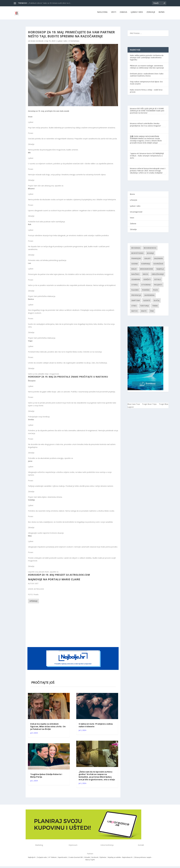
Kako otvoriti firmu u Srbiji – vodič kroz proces (146, 92)
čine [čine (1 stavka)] (152, 313)
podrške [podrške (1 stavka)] (146, 292)
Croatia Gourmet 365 (76, 859)
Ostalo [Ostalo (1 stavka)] (157, 281)
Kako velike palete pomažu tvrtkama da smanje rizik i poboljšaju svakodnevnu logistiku (147, 59)
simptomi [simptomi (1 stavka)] (136, 302)
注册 (132, 138)
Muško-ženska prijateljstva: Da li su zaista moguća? (145, 126)
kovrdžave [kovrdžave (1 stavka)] (158, 265)
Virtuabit (87, 859)
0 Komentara (74, 43)
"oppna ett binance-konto (141, 155)
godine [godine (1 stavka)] (135, 265)
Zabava (123, 14)
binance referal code (139, 125)
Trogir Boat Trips (149, 406)
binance (133, 110)
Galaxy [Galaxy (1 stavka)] (147, 260)
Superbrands (62, 859)
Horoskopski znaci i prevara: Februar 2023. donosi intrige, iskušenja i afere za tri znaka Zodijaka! (148, 172)
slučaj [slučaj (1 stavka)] (157, 302)
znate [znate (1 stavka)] (144, 313)
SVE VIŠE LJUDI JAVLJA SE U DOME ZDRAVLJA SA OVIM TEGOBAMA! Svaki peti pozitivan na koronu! (147, 112)
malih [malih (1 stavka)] (134, 271)
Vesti (114, 14)
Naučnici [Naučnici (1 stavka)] (135, 276)
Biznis (162, 14)
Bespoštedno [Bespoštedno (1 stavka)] (137, 255)
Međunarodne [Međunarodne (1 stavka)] (147, 271)
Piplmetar (103, 859)
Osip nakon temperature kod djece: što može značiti (146, 84)
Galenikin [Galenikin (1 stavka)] (158, 260)
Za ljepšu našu (42, 859)
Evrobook (95, 859)
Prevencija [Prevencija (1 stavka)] (136, 297)
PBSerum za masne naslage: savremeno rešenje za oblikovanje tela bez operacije (147, 68)
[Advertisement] (73, 626)
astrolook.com (80, 576)
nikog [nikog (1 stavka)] (145, 276)
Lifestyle (134, 202)
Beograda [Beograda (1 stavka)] (136, 250)
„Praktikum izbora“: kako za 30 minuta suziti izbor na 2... (50, 3)
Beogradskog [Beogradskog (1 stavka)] (150, 250)
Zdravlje (151, 14)
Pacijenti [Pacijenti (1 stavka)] (158, 286)
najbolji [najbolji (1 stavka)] (160, 271)
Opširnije (33, 603)
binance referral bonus (139, 170)
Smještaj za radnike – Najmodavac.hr (120, 859)
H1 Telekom (52, 859)
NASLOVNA (102, 14)
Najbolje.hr (32, 859)
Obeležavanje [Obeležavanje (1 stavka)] (158, 276)
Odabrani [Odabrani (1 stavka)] (136, 281)
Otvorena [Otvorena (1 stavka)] (146, 286)
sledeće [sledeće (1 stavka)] (147, 302)
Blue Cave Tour (134, 406)
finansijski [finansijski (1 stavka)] (136, 260)
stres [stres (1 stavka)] (134, 307)
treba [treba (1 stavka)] (155, 307)
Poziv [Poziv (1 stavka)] (156, 292)
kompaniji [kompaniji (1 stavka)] (146, 265)
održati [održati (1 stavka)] (147, 281)
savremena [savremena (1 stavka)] (149, 297)
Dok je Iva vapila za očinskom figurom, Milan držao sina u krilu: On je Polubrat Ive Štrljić (48, 728)
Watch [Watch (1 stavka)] (134, 313)
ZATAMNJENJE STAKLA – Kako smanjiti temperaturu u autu (147, 157)
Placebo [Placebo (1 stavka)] (135, 292)
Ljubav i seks (137, 14)
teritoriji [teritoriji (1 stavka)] (144, 307)
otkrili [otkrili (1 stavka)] (135, 286)
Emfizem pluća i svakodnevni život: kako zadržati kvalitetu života (147, 76)
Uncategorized (136, 213)
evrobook (40, 43)
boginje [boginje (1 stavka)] (150, 255)
